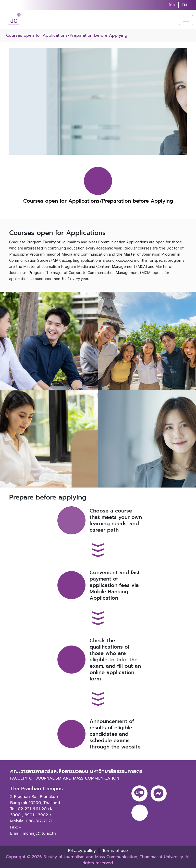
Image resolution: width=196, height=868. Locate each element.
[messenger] (159, 793)
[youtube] (140, 813)
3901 (29, 815)
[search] (193, 5)
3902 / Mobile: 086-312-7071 (31, 818)
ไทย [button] (172, 5)
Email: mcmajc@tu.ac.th (33, 833)
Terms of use (115, 851)
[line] (139, 793)
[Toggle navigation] (186, 20)
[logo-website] (15, 20)
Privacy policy (82, 851)
